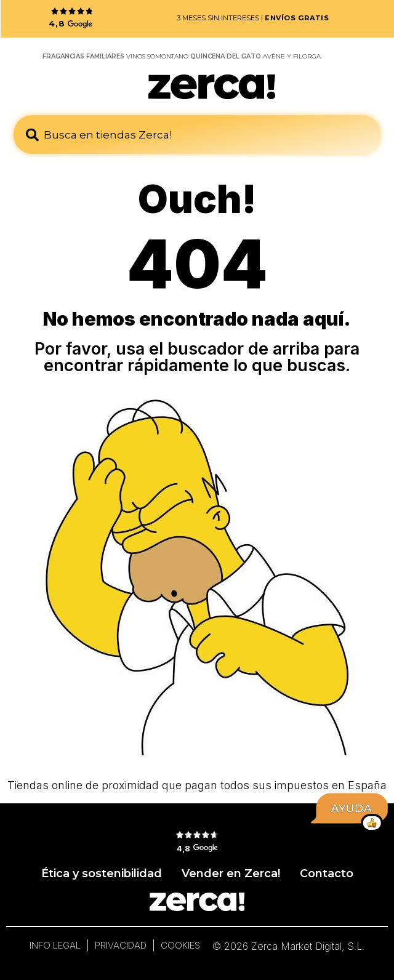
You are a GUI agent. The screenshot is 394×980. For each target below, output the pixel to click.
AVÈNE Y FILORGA (292, 56)
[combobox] (197, 135)
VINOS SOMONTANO (157, 56)
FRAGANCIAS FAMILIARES (83, 56)
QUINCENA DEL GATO (226, 56)
